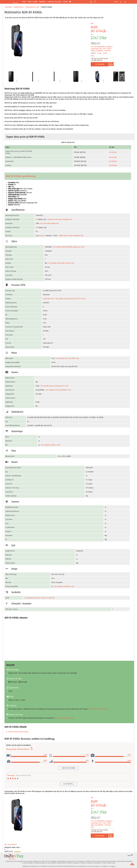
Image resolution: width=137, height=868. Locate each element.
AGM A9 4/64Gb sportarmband (18, 732)
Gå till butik (113, 152)
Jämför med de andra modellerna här (60, 219)
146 (37, 219)
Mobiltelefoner (19, 7)
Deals (24, 2)
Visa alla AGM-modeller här (49, 223)
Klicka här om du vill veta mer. (98, 709)
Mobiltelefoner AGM (33, 7)
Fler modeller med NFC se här (51, 445)
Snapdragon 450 (48, 299)
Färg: (92, 56)
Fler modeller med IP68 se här (64, 586)
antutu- (42, 236)
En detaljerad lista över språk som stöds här (40, 598)
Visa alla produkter (11, 844)
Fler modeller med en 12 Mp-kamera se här (55, 386)
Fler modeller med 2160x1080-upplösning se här (69, 247)
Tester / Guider (33, 2)
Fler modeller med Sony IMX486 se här (58, 390)
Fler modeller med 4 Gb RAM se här (68, 358)
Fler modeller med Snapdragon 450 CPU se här (70, 299)
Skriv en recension (68, 768)
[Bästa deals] (16, 2)
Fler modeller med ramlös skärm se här (61, 263)
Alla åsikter (68, 784)
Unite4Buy (8, 7)
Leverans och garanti (54, 2)
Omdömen (42, 2)
